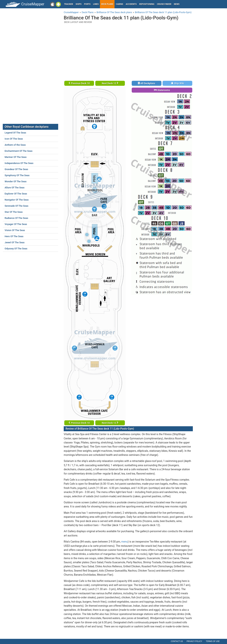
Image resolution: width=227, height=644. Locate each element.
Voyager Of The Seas (16, 224)
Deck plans (107, 4)
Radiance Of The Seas (16, 218)
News (177, 4)
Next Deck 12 (110, 83)
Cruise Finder (164, 4)
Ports (87, 4)
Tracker (69, 4)
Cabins (119, 4)
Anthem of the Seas (15, 145)
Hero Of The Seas (14, 236)
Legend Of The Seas (15, 133)
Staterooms (162, 90)
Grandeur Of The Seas (16, 169)
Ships (79, 4)
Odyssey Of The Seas (16, 249)
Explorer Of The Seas (16, 194)
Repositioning (147, 4)
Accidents (131, 4)
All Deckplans (147, 83)
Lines (96, 4)
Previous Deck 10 (79, 83)
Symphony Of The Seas (17, 175)
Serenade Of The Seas (16, 206)
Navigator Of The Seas (17, 200)
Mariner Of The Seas (16, 157)
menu (125, 542)
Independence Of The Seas (19, 163)
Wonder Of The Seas (16, 181)
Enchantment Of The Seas (19, 151)
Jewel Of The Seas (15, 242)
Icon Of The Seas (14, 139)
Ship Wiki (177, 83)
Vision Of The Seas (15, 230)
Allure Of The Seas (15, 188)
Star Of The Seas (14, 212)
